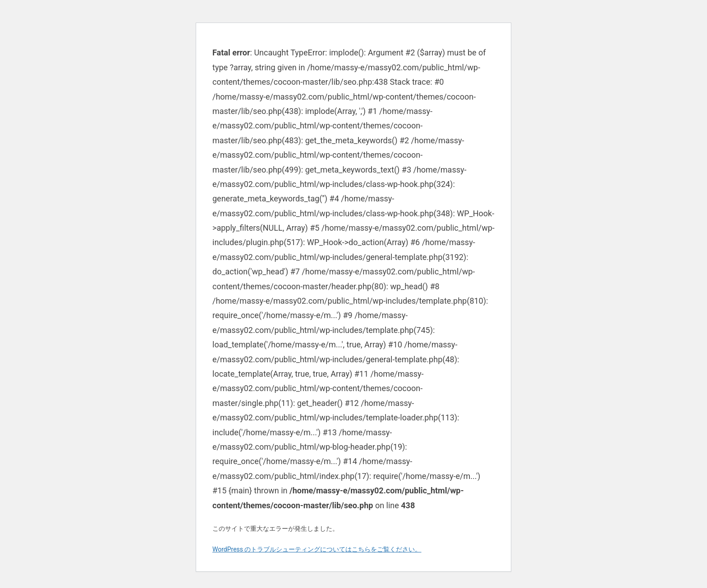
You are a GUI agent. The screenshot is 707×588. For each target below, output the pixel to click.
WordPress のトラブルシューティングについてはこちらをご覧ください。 (317, 549)
